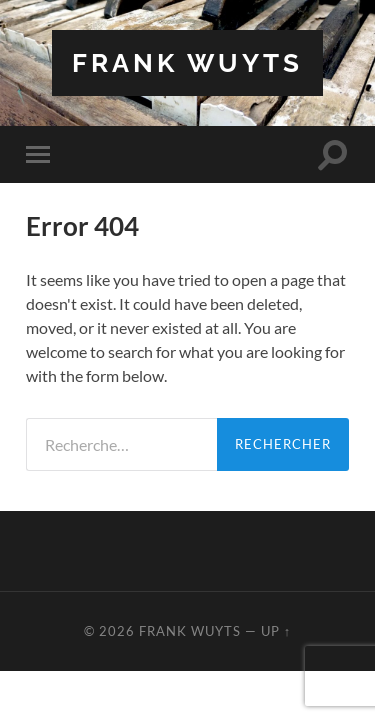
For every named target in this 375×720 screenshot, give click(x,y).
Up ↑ (276, 631)
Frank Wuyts (187, 62)
